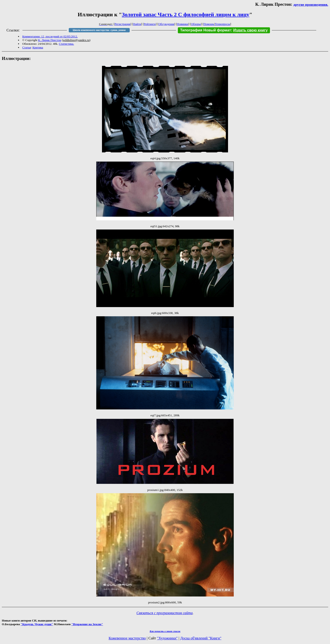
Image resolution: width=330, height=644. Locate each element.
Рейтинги (150, 24)
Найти (137, 24)
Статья (26, 47)
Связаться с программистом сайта (165, 613)
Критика (38, 47)
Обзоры (196, 24)
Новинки (183, 24)
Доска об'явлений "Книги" (201, 638)
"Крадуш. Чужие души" (37, 624)
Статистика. (66, 44)
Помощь (209, 24)
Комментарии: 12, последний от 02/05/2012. (50, 36)
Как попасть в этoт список (165, 631)
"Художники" (167, 638)
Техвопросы (222, 24)
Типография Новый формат (206, 30)
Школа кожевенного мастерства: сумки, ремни (99, 30)
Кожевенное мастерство (127, 638)
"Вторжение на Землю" (87, 624)
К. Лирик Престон (50, 40)
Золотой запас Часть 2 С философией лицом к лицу (186, 14)
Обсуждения (166, 24)
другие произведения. (311, 4)
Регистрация (122, 24)
